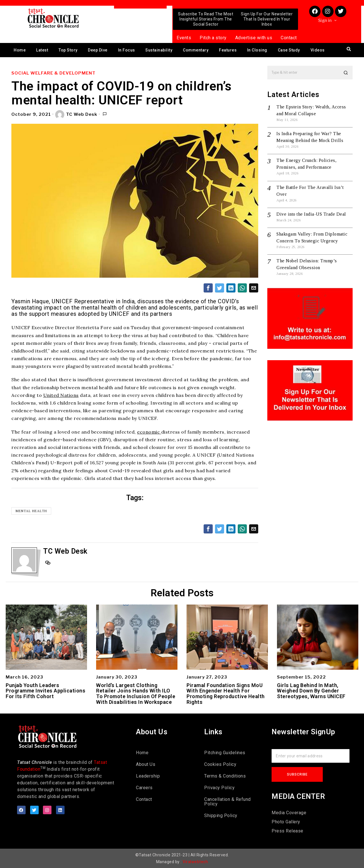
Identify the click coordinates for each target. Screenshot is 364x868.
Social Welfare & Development (53, 73)
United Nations (61, 395)
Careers (144, 788)
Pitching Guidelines (225, 753)
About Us (146, 764)
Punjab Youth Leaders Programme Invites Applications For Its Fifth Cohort (45, 691)
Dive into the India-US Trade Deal (311, 214)
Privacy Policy (219, 788)
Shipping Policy (221, 816)
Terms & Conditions (225, 776)
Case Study (289, 50)
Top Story (68, 50)
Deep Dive (98, 50)
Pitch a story (213, 38)
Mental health (31, 511)
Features (228, 50)
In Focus (127, 50)
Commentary (196, 50)
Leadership (148, 776)
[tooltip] (208, 288)
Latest (42, 50)
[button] (346, 73)
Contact (289, 38)
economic (149, 432)
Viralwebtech (195, 862)
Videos (318, 50)
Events (184, 38)
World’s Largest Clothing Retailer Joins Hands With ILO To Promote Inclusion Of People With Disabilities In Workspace (136, 694)
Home (20, 50)
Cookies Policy (220, 764)
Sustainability (159, 50)
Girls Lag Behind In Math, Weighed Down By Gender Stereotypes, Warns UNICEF (311, 691)
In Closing (257, 50)
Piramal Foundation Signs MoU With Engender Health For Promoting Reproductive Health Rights (226, 694)
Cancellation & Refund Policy (227, 802)
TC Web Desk (76, 115)
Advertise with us (254, 38)
